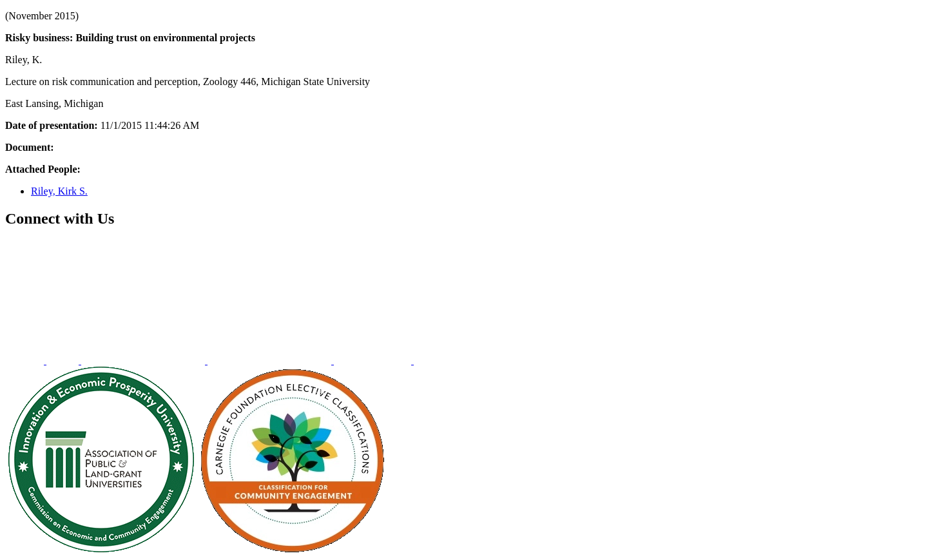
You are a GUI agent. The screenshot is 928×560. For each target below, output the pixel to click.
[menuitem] (26, 361)
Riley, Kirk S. (59, 191)
